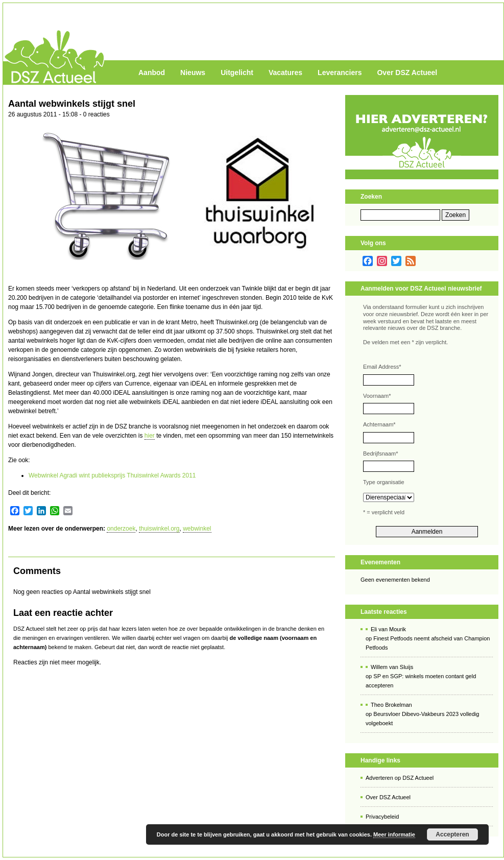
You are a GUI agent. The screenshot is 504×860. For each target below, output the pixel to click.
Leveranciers (340, 73)
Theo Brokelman (391, 705)
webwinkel (197, 529)
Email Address (382, 367)
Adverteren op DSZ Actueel (400, 778)
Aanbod (152, 73)
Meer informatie (394, 834)
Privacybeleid (382, 817)
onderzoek (121, 529)
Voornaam (377, 396)
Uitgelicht (237, 73)
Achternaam (379, 424)
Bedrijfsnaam (380, 453)
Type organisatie (384, 482)
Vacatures (285, 73)
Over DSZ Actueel (407, 73)
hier (150, 436)
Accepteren (452, 834)
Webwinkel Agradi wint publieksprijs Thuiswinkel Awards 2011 (112, 475)
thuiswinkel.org (159, 529)
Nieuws (193, 73)
